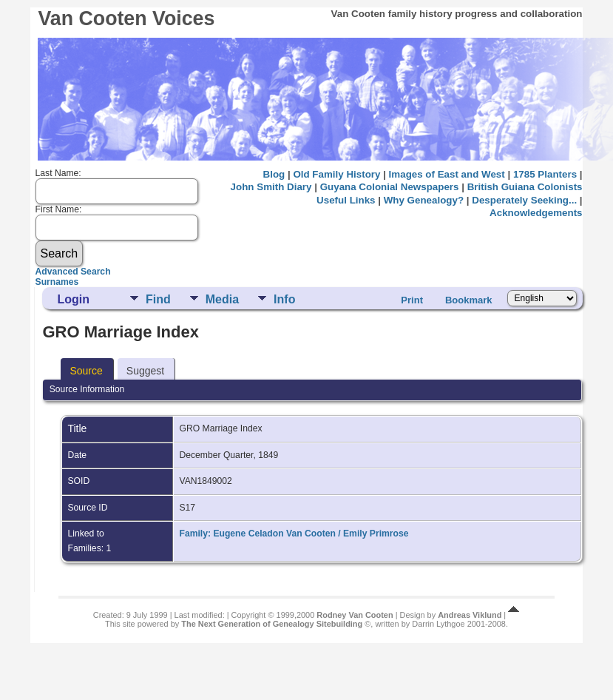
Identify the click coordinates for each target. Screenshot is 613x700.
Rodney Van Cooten (355, 615)
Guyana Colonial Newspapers (390, 187)
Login (73, 299)
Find (158, 299)
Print (412, 300)
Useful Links (346, 200)
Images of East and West (447, 174)
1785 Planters (545, 174)
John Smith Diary (271, 187)
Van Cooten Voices (126, 18)
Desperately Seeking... (524, 200)
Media (222, 299)
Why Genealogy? (424, 200)
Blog (274, 174)
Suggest (145, 371)
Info (284, 299)
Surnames (57, 282)
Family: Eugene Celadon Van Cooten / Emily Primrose (294, 534)
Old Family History (336, 174)
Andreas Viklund (470, 615)
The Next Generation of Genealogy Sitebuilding (272, 624)
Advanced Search (73, 272)
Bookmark (469, 300)
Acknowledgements (536, 213)
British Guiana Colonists (525, 187)
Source (86, 371)
